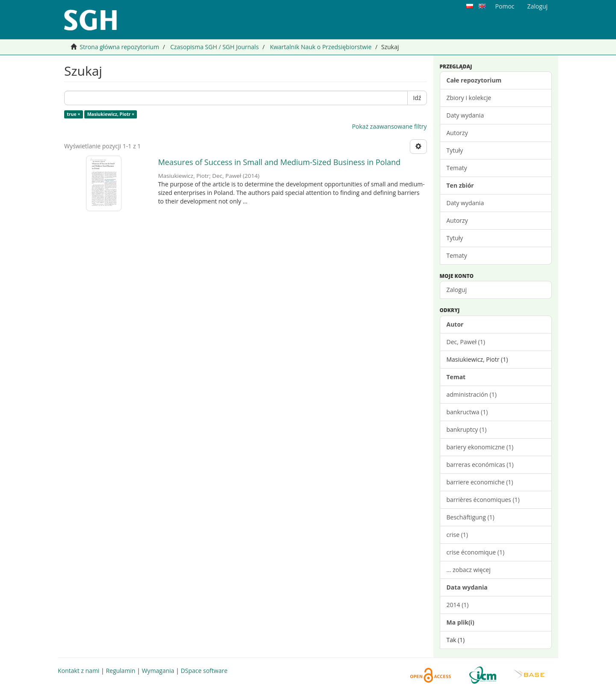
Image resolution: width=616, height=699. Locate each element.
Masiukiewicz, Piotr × (111, 114)
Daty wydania (465, 115)
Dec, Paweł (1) (466, 342)
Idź (417, 98)
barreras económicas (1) (480, 465)
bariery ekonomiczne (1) (480, 447)
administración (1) (472, 394)
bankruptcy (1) (467, 429)
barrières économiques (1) (483, 500)
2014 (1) (458, 605)
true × (73, 114)
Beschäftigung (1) (471, 517)
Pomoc (505, 6)
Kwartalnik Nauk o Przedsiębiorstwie (321, 47)
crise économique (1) (476, 552)
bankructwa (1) (467, 412)
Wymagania (158, 671)
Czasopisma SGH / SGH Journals (215, 47)
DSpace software (204, 671)
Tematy (457, 168)
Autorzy (457, 133)
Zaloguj (457, 290)
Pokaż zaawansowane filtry (389, 126)
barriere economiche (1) (480, 482)
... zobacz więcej (469, 570)
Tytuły (455, 150)
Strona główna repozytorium (119, 47)
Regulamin (120, 671)
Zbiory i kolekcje (469, 98)
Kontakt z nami (78, 671)
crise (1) (457, 535)
